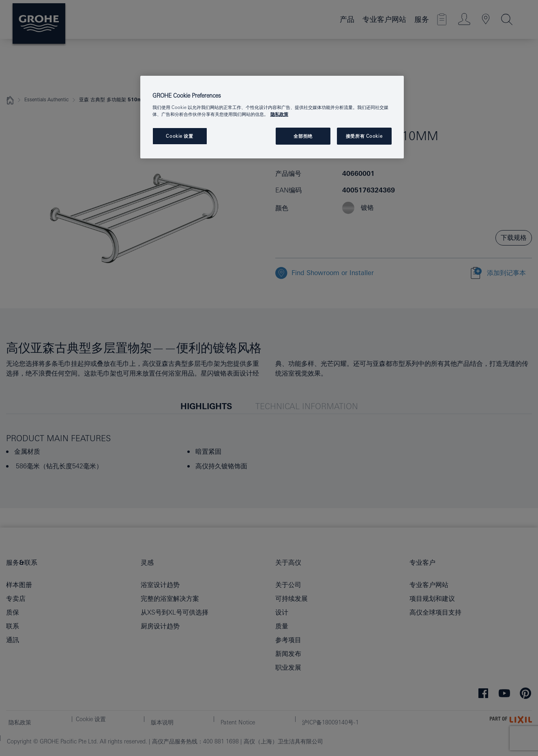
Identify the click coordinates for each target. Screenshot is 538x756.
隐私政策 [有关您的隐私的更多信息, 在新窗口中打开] (279, 114)
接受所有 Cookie (364, 136)
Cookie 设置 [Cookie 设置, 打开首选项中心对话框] (179, 136)
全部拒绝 (303, 136)
